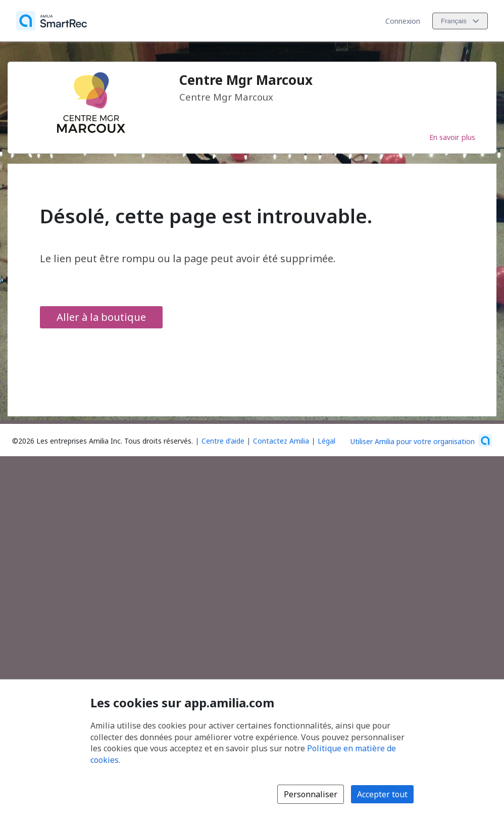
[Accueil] (52, 21)
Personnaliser (311, 794)
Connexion (403, 21)
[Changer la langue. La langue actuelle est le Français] (460, 21)
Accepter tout (382, 794)
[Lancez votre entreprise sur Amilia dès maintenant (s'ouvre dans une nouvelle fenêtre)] (421, 441)
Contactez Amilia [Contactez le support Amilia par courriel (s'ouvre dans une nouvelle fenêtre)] (281, 441)
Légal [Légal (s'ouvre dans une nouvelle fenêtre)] (326, 441)
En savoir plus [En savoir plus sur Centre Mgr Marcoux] (452, 137)
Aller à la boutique (101, 317)
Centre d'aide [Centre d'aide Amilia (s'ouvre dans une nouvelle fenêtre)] (223, 441)
